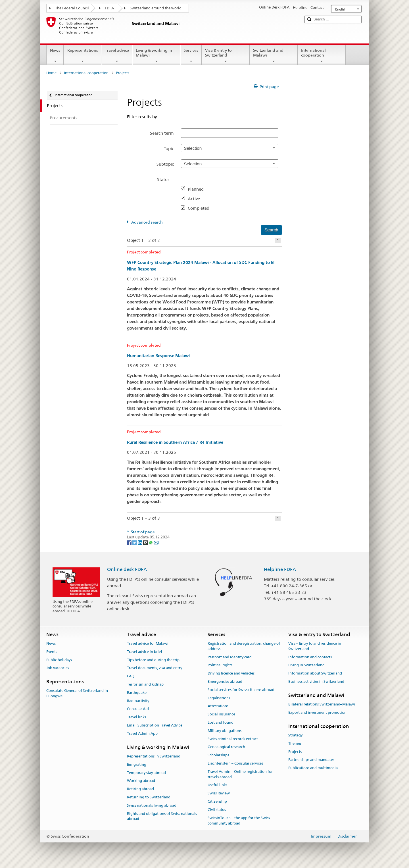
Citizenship (217, 801)
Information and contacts (310, 657)
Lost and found (221, 722)
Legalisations (219, 698)
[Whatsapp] (151, 542)
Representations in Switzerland (154, 756)
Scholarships (218, 755)
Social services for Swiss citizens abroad (241, 690)
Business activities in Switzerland (316, 681)
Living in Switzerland (306, 665)
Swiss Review (219, 793)
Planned (198, 189)
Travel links (136, 717)
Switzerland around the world (156, 8)
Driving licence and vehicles (231, 673)
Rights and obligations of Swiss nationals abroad (162, 816)
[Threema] (146, 542)
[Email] (156, 542)
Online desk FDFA (127, 569)
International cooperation (322, 56)
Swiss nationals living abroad (152, 805)
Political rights (220, 665)
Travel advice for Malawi (148, 643)
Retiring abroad (140, 789)
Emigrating (137, 764)
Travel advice (117, 56)
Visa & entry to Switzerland (226, 56)
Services (191, 56)
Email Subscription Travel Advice (155, 725)
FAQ (131, 676)
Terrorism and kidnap (145, 684)
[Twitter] (135, 542)
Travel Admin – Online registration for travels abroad (240, 774)
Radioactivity (138, 701)
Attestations (218, 706)
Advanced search (147, 222)
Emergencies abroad (225, 681)
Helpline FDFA (280, 569)
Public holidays (59, 660)
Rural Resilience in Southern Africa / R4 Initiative (175, 442)
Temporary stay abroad (146, 773)
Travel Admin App (142, 733)
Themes (295, 743)
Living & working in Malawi (156, 56)
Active (196, 199)
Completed (201, 208)
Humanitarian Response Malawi (158, 356)
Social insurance (221, 714)
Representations (82, 56)
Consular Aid (138, 709)
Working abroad (141, 781)
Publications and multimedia (313, 768)
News (55, 56)
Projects (295, 752)
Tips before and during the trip (153, 660)
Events (52, 652)
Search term (162, 133)
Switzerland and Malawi (274, 56)
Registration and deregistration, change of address (244, 646)
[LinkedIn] (140, 542)
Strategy (295, 735)
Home (51, 73)
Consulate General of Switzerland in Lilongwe (77, 694)
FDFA (109, 8)
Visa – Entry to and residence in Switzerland (315, 646)
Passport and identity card (230, 657)
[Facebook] (130, 542)
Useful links (217, 785)
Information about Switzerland (315, 673)
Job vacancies (58, 668)
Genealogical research (226, 747)
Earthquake (137, 693)
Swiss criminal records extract (233, 739)
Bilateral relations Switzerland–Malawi (322, 704)
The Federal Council (72, 8)
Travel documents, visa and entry (155, 668)
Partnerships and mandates (311, 760)
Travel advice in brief (145, 652)
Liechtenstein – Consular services (235, 763)
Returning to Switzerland (149, 797)
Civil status (217, 810)
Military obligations (225, 731)
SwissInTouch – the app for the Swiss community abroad (239, 821)
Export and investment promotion (317, 712)
